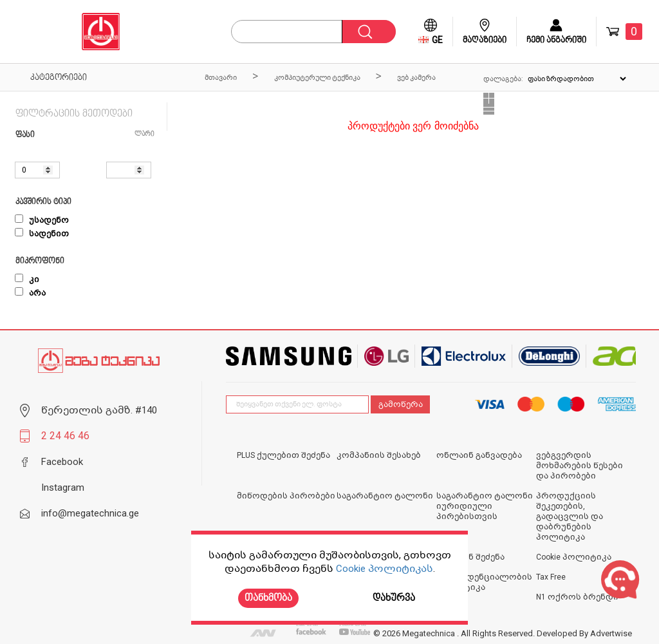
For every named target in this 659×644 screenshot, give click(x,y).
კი (27, 279)
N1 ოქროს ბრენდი (577, 597)
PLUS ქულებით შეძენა (283, 455)
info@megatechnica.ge (90, 513)
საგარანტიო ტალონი (385, 496)
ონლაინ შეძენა (470, 557)
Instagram (63, 488)
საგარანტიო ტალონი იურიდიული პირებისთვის (485, 506)
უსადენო (42, 220)
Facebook (62, 462)
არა (30, 293)
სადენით (42, 234)
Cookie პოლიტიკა (574, 557)
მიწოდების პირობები (286, 496)
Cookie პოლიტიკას (385, 569)
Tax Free (551, 577)
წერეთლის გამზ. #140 (99, 410)
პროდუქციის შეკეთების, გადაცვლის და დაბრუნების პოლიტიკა (570, 516)
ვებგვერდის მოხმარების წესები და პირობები (580, 466)
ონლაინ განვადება (479, 455)
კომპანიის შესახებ (379, 455)
